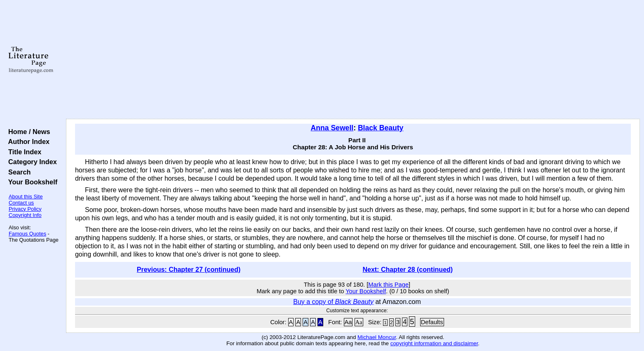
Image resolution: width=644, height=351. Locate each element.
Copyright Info (25, 215)
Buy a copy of (333, 302)
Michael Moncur (377, 337)
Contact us (21, 203)
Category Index (31, 162)
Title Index (23, 152)
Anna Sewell (332, 128)
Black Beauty (381, 128)
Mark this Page (388, 285)
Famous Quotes (27, 234)
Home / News (27, 132)
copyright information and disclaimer (434, 343)
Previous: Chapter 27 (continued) (189, 270)
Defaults (432, 322)
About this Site (26, 197)
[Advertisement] (353, 60)
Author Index (27, 141)
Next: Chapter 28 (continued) (408, 270)
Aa (348, 322)
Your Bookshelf (31, 182)
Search (18, 172)
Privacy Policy (25, 209)
